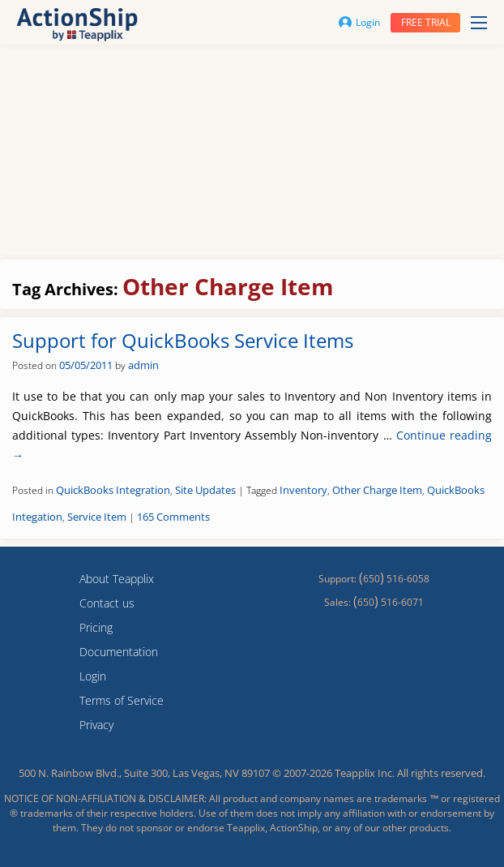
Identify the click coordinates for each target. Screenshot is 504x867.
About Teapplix (117, 579)
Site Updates (205, 490)
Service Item (97, 517)
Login (359, 22)
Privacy (96, 725)
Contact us (107, 603)
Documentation (119, 652)
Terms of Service (122, 700)
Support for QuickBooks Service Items (183, 340)
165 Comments (173, 517)
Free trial (426, 22)
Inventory (303, 490)
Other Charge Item (377, 490)
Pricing (96, 627)
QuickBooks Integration (113, 490)
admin (143, 365)
